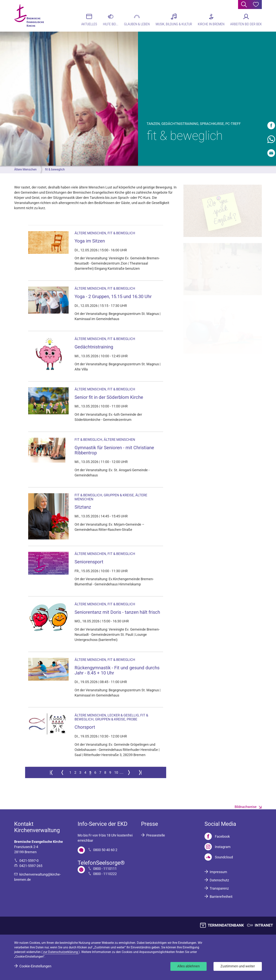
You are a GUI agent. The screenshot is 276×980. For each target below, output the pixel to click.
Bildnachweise (246, 807)
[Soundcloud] (219, 857)
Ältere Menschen (25, 169)
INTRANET (264, 925)
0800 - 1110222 (105, 874)
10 (116, 772)
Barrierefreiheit (221, 897)
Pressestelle (156, 835)
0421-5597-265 (31, 866)
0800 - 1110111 (105, 869)
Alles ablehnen (189, 966)
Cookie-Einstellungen (35, 966)
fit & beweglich (55, 169)
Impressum (218, 872)
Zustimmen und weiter (238, 966)
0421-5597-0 (29, 861)
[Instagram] (218, 847)
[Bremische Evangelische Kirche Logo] (29, 16)
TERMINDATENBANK (226, 925)
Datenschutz (219, 880)
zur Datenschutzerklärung (61, 952)
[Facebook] (217, 836)
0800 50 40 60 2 (105, 850)
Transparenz (219, 888)
